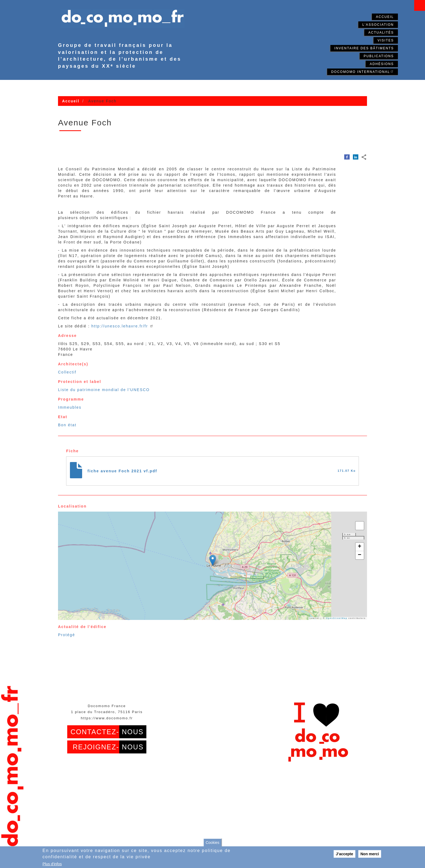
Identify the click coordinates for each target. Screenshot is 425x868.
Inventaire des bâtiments (364, 48)
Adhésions (382, 64)
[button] (213, 560)
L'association (378, 25)
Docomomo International (363, 71)
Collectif (67, 372)
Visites (386, 40)
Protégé (67, 635)
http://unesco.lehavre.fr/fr (122, 326)
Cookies (213, 843)
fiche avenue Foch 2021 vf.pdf (122, 471)
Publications (379, 56)
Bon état (67, 425)
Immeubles (70, 407)
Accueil (385, 17)
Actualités (381, 32)
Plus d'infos (52, 864)
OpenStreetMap (337, 618)
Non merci (370, 854)
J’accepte (344, 854)
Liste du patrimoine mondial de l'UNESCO (104, 390)
